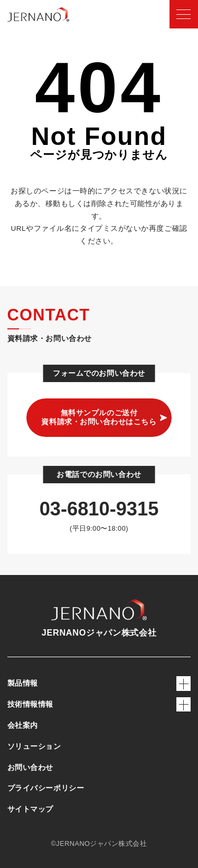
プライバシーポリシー (46, 788)
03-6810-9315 (99, 509)
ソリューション (34, 746)
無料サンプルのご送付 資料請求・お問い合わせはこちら (99, 417)
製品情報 (99, 683)
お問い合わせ (30, 767)
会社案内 (23, 725)
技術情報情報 (99, 704)
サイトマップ (30, 809)
